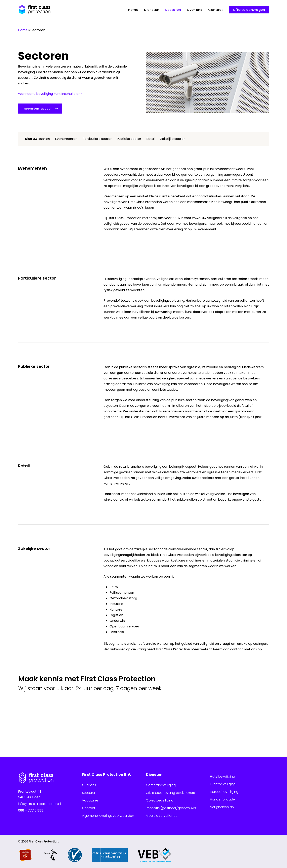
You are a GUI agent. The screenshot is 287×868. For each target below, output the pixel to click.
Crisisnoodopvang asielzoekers (170, 793)
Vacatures (90, 800)
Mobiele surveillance (162, 816)
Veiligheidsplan (222, 807)
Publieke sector (129, 139)
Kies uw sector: (38, 139)
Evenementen (66, 139)
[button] (40, 109)
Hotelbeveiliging (222, 776)
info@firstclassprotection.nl (39, 804)
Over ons (89, 785)
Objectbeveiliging (160, 800)
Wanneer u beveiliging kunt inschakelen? (50, 94)
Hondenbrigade (222, 799)
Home (23, 30)
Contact (89, 808)
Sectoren (89, 793)
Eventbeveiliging (223, 784)
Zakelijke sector (173, 139)
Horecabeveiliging (224, 792)
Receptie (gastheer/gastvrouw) (171, 808)
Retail (151, 139)
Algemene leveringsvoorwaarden (108, 816)
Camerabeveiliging (161, 785)
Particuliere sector (97, 139)
